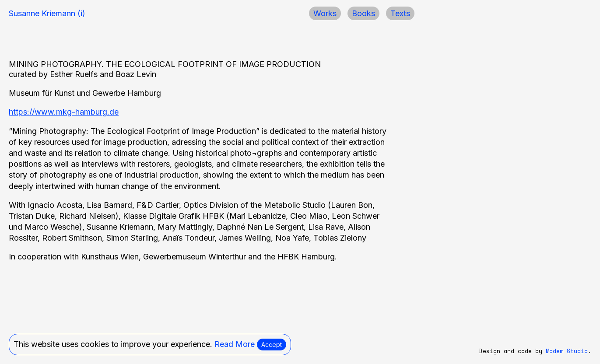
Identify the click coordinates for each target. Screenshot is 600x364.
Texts (400, 13)
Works (325, 13)
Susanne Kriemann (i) (47, 13)
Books (363, 13)
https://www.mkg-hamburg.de (64, 112)
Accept (272, 345)
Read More (235, 344)
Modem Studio (567, 351)
